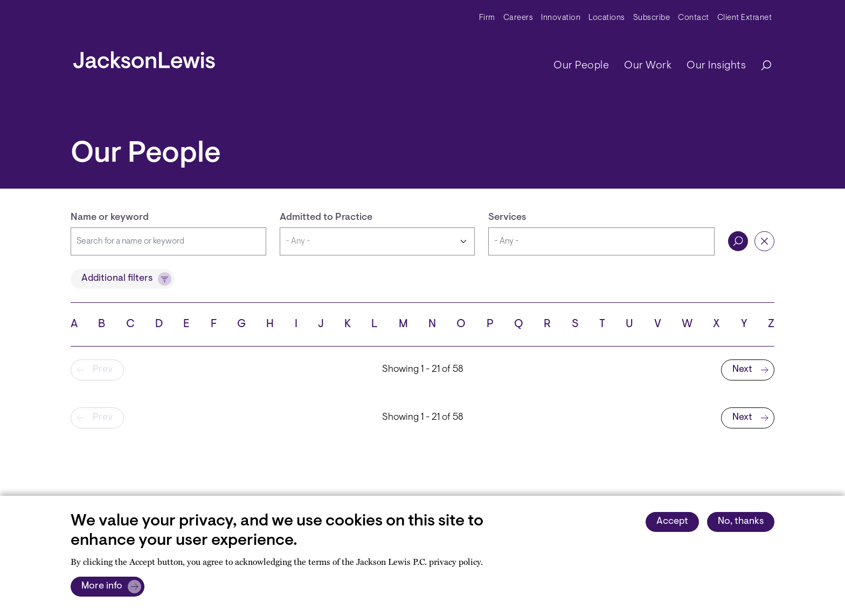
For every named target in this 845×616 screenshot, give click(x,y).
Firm (487, 18)
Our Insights (716, 66)
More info (102, 586)
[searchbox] (601, 241)
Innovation (561, 18)
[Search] (761, 66)
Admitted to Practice (326, 218)
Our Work (648, 66)
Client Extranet (745, 18)
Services (507, 218)
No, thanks (741, 522)
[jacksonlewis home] (144, 57)
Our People (581, 66)
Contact (694, 18)
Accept (672, 522)
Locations (607, 18)
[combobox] (601, 241)
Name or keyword (110, 218)
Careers (518, 18)
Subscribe (652, 18)
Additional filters (117, 279)
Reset (764, 241)
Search (738, 241)
